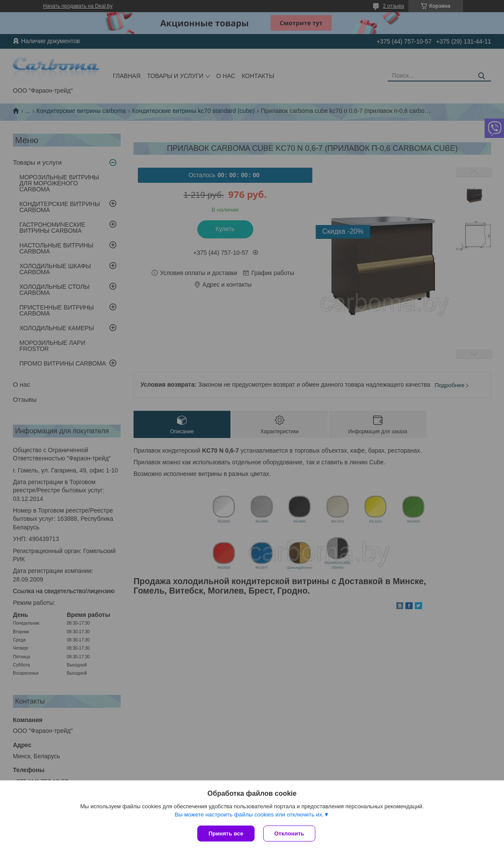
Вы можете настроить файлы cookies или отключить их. (249, 815)
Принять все (226, 834)
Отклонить (289, 834)
